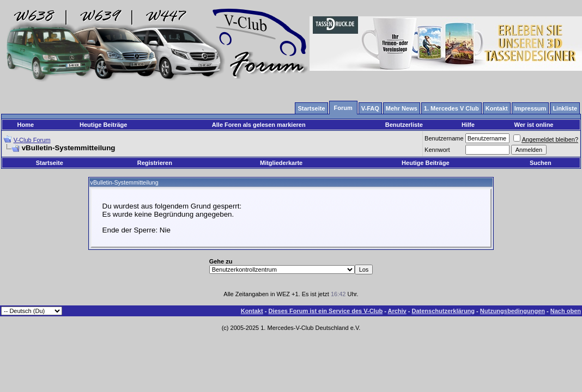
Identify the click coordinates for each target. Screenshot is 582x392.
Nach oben (566, 311)
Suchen (541, 163)
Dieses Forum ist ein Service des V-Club (325, 311)
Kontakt (252, 311)
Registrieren (155, 163)
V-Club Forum (32, 140)
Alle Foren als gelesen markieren (259, 125)
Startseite (50, 163)
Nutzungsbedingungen (513, 311)
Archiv (397, 311)
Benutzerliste (404, 125)
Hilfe (468, 125)
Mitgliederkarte (281, 163)
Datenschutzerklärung (444, 311)
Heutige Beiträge (103, 125)
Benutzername (444, 138)
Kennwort (437, 150)
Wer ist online (534, 125)
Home (26, 125)
